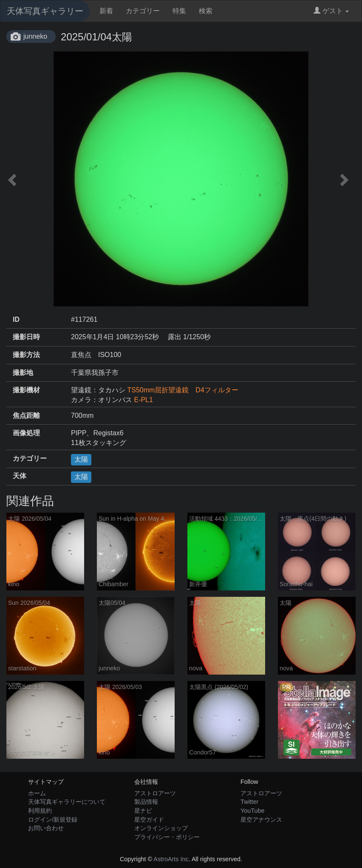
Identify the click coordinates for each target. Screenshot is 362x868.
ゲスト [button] (331, 11)
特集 (179, 11)
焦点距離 (26, 416)
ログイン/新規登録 (53, 820)
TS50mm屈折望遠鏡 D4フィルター (182, 390)
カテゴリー (143, 11)
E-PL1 (143, 400)
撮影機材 (26, 390)
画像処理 (26, 433)
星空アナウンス (261, 820)
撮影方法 (26, 355)
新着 (106, 11)
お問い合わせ (46, 828)
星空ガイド (149, 820)
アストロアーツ (155, 793)
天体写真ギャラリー (45, 11)
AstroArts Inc (171, 859)
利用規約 (40, 811)
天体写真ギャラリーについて (67, 802)
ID (16, 319)
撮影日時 (26, 337)
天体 (20, 476)
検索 (206, 11)
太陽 (81, 459)
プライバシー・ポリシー (167, 837)
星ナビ (143, 811)
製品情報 (146, 802)
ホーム (37, 793)
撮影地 (23, 373)
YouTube (253, 811)
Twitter (249, 802)
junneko (35, 36)
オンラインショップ (161, 828)
